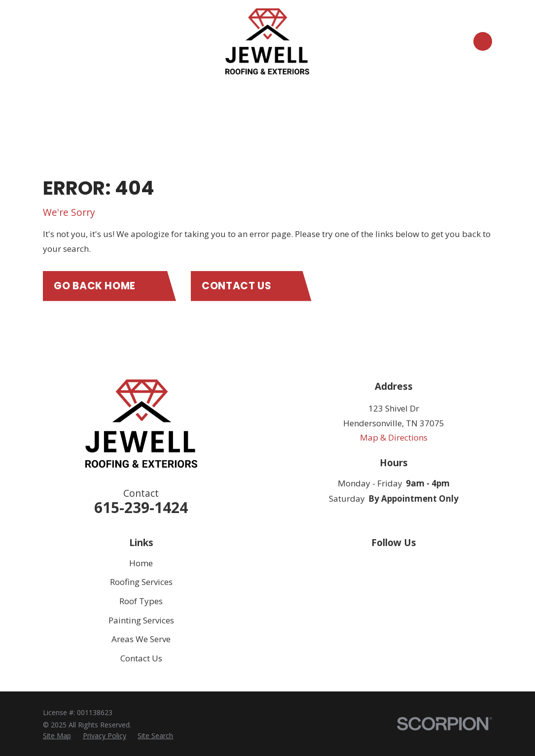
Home (141, 563)
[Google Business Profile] (367, 563)
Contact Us (141, 658)
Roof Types (141, 601)
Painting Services (141, 620)
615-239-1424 (141, 507)
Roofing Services (141, 582)
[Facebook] (394, 563)
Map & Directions (394, 437)
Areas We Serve (141, 639)
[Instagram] (420, 563)
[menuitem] (57, 736)
